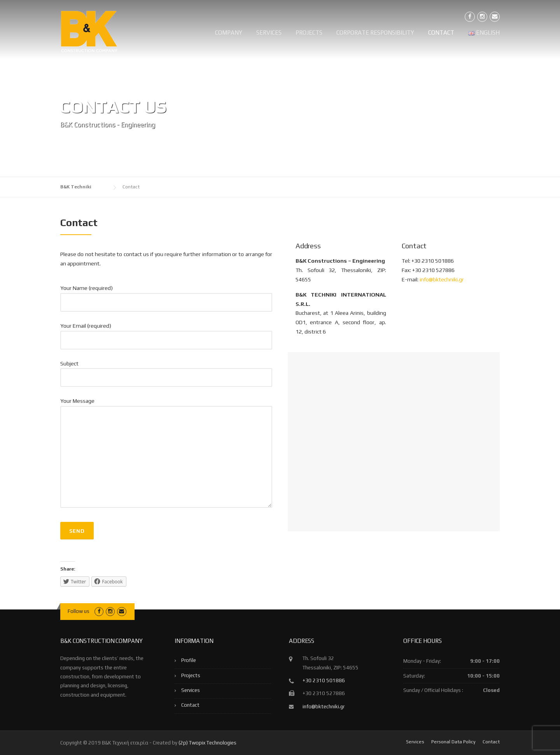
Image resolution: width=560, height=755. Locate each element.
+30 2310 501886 (324, 680)
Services (269, 32)
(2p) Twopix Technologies (207, 743)
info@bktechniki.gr (442, 279)
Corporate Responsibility (375, 32)
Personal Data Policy (453, 742)
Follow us (79, 611)
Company (229, 32)
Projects (309, 32)
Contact (441, 32)
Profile (189, 660)
